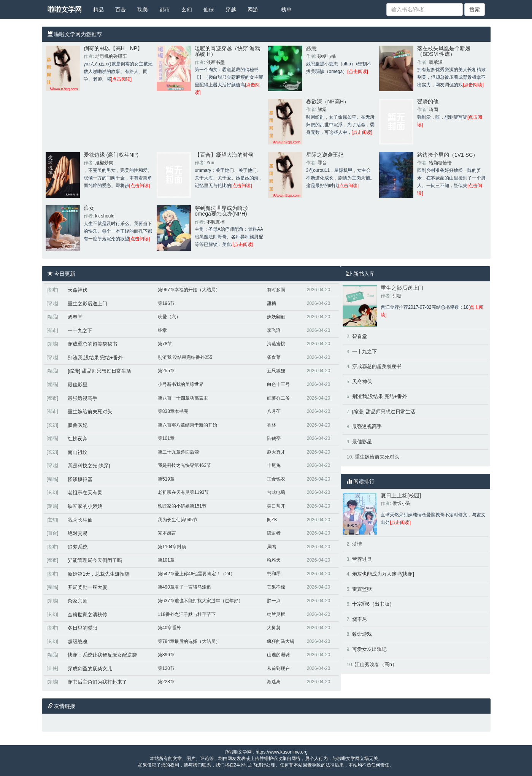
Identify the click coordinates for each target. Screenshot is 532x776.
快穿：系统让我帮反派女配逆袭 (102, 655)
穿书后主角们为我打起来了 (97, 682)
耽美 (143, 10)
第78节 (165, 344)
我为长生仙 (80, 520)
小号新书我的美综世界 (181, 384)
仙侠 (209, 10)
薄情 (357, 544)
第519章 (166, 479)
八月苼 (274, 411)
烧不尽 (360, 619)
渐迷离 (274, 682)
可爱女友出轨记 (369, 649)
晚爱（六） (169, 317)
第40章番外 (169, 628)
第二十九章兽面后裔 (178, 452)
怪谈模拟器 (80, 479)
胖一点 (274, 601)
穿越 (231, 10)
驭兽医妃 (78, 425)
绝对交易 (78, 533)
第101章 (166, 438)
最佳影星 (78, 385)
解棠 (322, 109)
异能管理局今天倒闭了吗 (95, 560)
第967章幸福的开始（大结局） (189, 290)
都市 (165, 10)
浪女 (89, 208)
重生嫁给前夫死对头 (90, 412)
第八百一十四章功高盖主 (183, 398)
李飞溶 (274, 330)
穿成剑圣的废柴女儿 (90, 669)
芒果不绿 (276, 587)
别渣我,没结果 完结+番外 (95, 358)
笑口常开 (276, 506)
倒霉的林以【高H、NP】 (113, 48)
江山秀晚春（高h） (376, 664)
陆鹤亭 (274, 438)
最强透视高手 (83, 398)
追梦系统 (78, 547)
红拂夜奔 (78, 439)
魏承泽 (436, 62)
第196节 (166, 303)
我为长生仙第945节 (178, 520)
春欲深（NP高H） (328, 102)
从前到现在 (278, 668)
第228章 (166, 682)
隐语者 (274, 533)
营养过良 (362, 559)
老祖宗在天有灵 (85, 493)
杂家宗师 (78, 601)
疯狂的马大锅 (281, 641)
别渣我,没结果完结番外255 (185, 357)
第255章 (166, 371)
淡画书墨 (216, 62)
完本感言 (167, 533)
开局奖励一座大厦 (87, 587)
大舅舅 (274, 628)
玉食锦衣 (276, 479)
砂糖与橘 (327, 56)
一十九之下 (80, 331)
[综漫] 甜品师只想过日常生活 (99, 371)
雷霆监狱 (362, 589)
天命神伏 (78, 290)
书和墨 (274, 574)
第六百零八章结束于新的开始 (187, 425)
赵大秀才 (276, 452)
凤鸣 (272, 547)
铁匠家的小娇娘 (85, 506)
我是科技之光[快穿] (89, 466)
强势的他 (428, 102)
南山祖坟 (78, 452)
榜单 (286, 10)
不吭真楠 (216, 222)
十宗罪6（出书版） (373, 604)
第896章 (166, 655)
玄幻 (187, 10)
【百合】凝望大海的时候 (224, 155)
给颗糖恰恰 (440, 163)
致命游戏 (362, 634)
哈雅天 (274, 560)
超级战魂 (78, 642)
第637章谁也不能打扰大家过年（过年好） (200, 601)
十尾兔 (274, 465)
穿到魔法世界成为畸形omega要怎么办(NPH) (221, 211)
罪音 (322, 163)
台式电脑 (276, 492)
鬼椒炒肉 (104, 163)
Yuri (210, 163)
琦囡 (434, 109)
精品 (98, 10)
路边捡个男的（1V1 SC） (448, 155)
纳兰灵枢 (276, 614)
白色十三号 (278, 384)
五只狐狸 (276, 371)
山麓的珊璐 (278, 655)
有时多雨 (276, 290)
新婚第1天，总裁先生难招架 (99, 574)
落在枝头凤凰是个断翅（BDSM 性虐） (444, 51)
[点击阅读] (121, 79)
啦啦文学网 (65, 10)
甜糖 (272, 303)
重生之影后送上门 (87, 304)
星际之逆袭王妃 (325, 155)
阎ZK (272, 520)
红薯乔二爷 (278, 398)
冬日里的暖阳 (83, 628)
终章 (162, 330)
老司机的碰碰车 (111, 56)
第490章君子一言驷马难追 (184, 587)
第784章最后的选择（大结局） (189, 641)
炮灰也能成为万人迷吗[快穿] (383, 574)
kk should (105, 216)
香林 (272, 425)
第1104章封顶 (172, 547)
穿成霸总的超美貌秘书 (92, 344)
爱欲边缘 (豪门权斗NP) (111, 155)
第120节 (166, 668)
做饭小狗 (402, 503)
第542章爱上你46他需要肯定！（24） (196, 574)
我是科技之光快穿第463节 (184, 465)
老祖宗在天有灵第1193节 (183, 492)
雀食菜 (274, 357)
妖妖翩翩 (276, 317)
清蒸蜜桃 (276, 344)
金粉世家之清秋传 (87, 615)
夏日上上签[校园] (401, 495)
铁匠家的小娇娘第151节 (182, 506)
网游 (253, 10)
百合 (121, 10)
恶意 (311, 48)
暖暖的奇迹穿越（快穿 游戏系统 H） (227, 51)
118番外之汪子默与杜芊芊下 (187, 614)
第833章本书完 (173, 411)
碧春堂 (75, 317)
